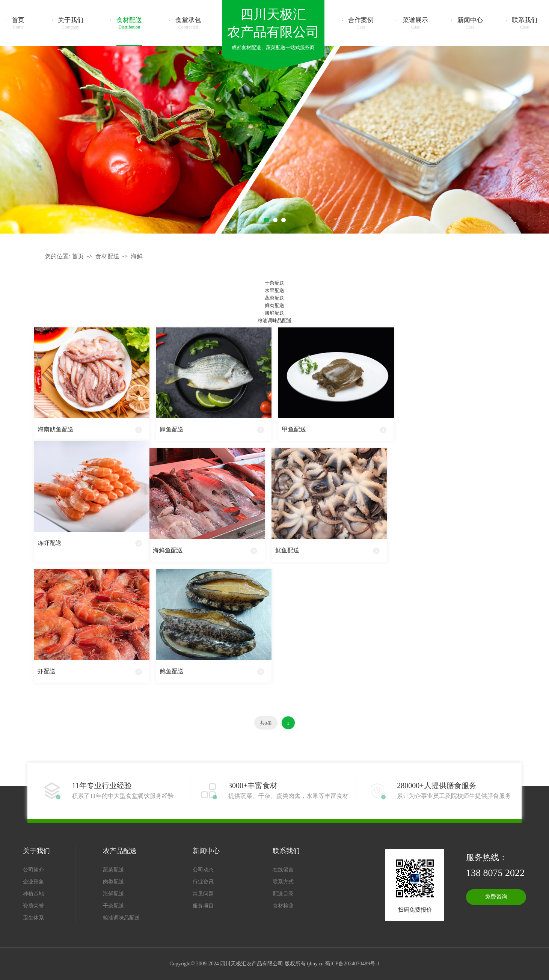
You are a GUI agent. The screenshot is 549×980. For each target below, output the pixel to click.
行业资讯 (203, 882)
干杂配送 (274, 283)
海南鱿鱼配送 (56, 429)
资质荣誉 (33, 906)
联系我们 (525, 23)
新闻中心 (470, 23)
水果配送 (274, 290)
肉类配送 (113, 882)
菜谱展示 (415, 23)
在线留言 (283, 870)
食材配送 (129, 23)
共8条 (266, 723)
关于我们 (71, 23)
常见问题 (203, 894)
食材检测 (283, 906)
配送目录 (283, 894)
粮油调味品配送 (275, 320)
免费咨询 (496, 897)
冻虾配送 (50, 543)
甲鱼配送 (294, 429)
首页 (18, 23)
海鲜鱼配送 (168, 550)
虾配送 (47, 671)
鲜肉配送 (274, 305)
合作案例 (361, 23)
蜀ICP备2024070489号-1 (352, 964)
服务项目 (203, 906)
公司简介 (33, 870)
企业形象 (33, 882)
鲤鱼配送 (172, 429)
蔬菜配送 (274, 298)
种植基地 (33, 894)
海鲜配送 (274, 313)
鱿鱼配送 (287, 550)
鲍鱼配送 (172, 671)
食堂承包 (188, 23)
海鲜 (137, 256)
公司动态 (203, 870)
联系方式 (283, 882)
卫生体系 (33, 918)
